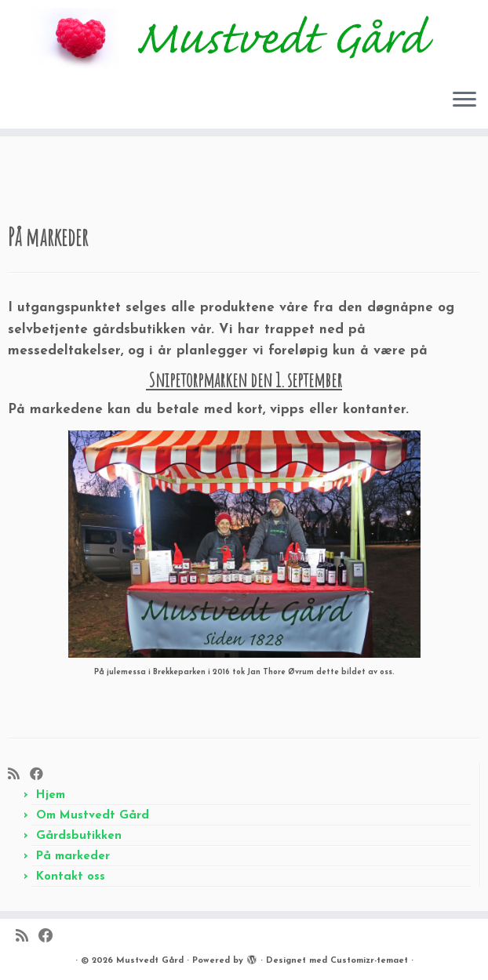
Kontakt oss (71, 877)
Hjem (51, 795)
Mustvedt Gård (150, 961)
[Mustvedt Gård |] (244, 38)
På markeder (73, 857)
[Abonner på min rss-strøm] (19, 775)
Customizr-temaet (369, 961)
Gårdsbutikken (79, 836)
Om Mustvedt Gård (93, 816)
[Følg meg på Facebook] (42, 775)
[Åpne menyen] (464, 100)
